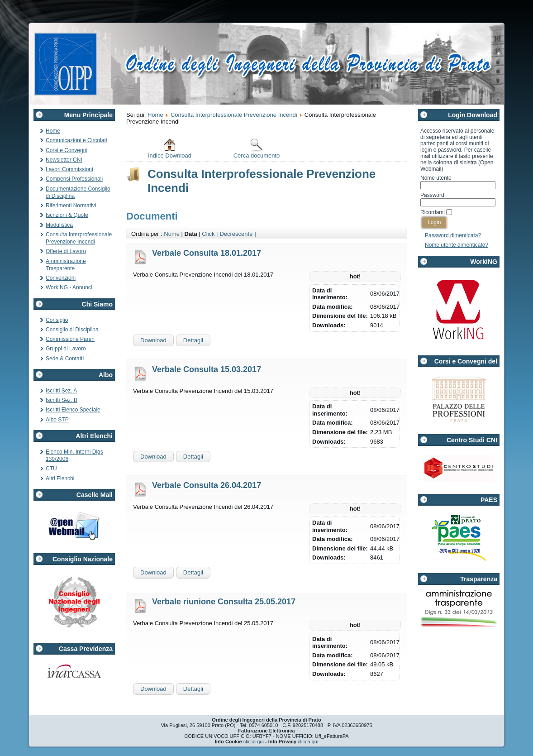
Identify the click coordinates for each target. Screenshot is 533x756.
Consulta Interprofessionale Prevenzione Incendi (234, 115)
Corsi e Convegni (67, 150)
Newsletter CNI (64, 160)
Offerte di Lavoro (66, 251)
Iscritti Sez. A (61, 391)
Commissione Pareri (70, 339)
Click (208, 234)
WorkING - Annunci (69, 287)
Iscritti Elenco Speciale (73, 410)
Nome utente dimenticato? (457, 245)
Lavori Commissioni (69, 169)
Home (53, 131)
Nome (172, 234)
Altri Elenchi (60, 478)
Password (432, 195)
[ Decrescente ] (236, 234)
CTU (51, 469)
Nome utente (436, 178)
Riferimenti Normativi (71, 206)
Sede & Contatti (65, 359)
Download (153, 340)
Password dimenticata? (453, 235)
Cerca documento (257, 148)
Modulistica (59, 225)
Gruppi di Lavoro (66, 349)
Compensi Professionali (74, 179)
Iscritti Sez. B (62, 400)
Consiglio (57, 320)
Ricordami (433, 212)
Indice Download (170, 148)
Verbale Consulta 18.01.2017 (207, 253)
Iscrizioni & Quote (67, 215)
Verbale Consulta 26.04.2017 (207, 485)
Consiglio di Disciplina (72, 330)
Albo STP (57, 420)
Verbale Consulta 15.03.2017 (207, 369)
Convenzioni (61, 278)
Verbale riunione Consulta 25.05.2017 (224, 602)
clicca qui (254, 742)
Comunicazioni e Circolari (76, 140)
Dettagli (193, 340)
